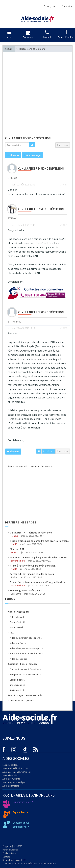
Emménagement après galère (26, 590)
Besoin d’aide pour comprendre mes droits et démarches (40, 541)
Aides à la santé (17, 617)
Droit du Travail (17, 680)
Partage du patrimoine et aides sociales (32, 574)
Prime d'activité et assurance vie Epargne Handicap (38, 582)
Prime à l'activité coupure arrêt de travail (32, 566)
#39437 (64, 185)
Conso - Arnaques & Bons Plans (25, 669)
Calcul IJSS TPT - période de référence (31, 533)
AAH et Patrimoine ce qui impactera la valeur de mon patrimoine (40, 557)
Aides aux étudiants (11, 779)
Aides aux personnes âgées (14, 782)
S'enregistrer (50, 6)
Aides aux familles (18, 643)
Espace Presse (20, 812)
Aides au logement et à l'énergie (25, 638)
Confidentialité (9, 853)
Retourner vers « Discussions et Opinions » (28, 466)
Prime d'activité (17, 622)
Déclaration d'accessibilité (14, 860)
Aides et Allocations (19, 612)
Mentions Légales (10, 850)
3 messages (63, 145)
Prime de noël (16, 627)
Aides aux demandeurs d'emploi (17, 772)
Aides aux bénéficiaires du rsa (15, 768)
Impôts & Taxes (17, 685)
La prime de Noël (10, 765)
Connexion (67, 6)
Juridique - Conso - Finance (23, 664)
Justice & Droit (17, 690)
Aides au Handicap (11, 786)
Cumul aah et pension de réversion (28, 138)
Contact (6, 857)
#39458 (64, 225)
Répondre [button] (13, 155)
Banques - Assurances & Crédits (25, 674)
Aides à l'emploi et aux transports (26, 648)
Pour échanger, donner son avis (25, 695)
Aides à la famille (10, 775)
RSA (11, 633)
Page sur (49, 451)
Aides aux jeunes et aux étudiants (26, 654)
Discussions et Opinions (21, 701)
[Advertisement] (37, 96)
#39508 (64, 328)
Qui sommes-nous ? (23, 802)
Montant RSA (17, 549)
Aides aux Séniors (18, 659)
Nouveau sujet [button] (33, 155)
